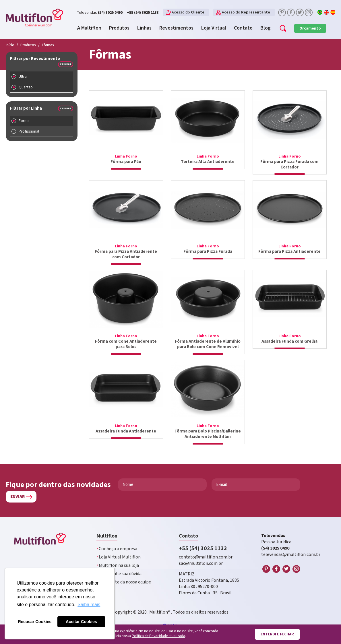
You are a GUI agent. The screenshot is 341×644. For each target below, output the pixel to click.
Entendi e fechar (277, 634)
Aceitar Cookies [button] (81, 622)
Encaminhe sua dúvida (119, 574)
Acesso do (188, 12)
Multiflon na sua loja (118, 566)
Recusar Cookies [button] (35, 622)
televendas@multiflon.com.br (291, 555)
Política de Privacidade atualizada (158, 636)
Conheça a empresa (117, 549)
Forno (24, 121)
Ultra (23, 77)
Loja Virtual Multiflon (119, 557)
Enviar (18, 497)
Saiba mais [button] (89, 605)
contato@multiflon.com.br (206, 557)
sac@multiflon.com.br (201, 563)
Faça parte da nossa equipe (124, 582)
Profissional (29, 131)
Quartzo (26, 87)
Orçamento (310, 28)
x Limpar (66, 64)
